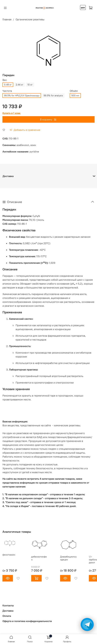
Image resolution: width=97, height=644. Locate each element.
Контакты (8, 605)
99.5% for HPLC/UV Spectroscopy (22, 96)
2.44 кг (20, 85)
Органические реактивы (30, 19)
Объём (74, 91)
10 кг (30, 85)
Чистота (7, 91)
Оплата (7, 616)
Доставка (8, 611)
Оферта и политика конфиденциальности (27, 621)
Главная (7, 19)
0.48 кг (8, 85)
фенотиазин (9, 555)
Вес (5, 80)
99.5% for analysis (53, 96)
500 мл (75, 96)
